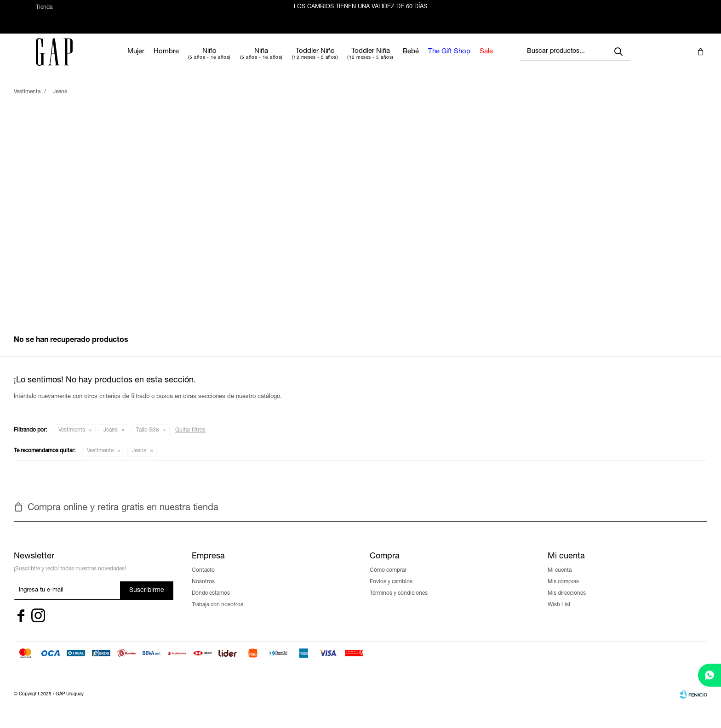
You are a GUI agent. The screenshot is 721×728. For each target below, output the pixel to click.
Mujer (161, 60)
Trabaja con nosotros (217, 613)
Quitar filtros (190, 438)
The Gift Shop (474, 60)
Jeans (111, 438)
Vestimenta (72, 438)
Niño (234, 60)
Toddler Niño (340, 60)
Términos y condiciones (399, 602)
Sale (511, 60)
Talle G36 (148, 438)
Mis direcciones (567, 602)
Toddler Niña (395, 60)
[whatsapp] (710, 675)
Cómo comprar (388, 579)
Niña (286, 60)
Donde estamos (211, 602)
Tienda (44, 11)
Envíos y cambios (391, 590)
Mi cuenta (560, 579)
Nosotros (203, 590)
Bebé (436, 60)
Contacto (203, 579)
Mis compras (563, 590)
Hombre (191, 60)
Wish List (559, 613)
